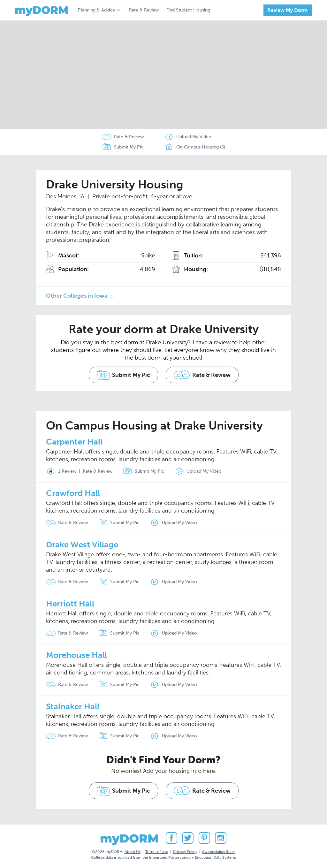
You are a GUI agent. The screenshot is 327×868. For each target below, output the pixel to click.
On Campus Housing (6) (195, 147)
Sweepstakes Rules (219, 852)
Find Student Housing (188, 10)
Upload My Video (194, 137)
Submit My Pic (129, 147)
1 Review (61, 471)
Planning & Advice (96, 10)
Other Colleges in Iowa (77, 296)
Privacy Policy (185, 852)
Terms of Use (157, 852)
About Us (133, 852)
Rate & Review (144, 10)
